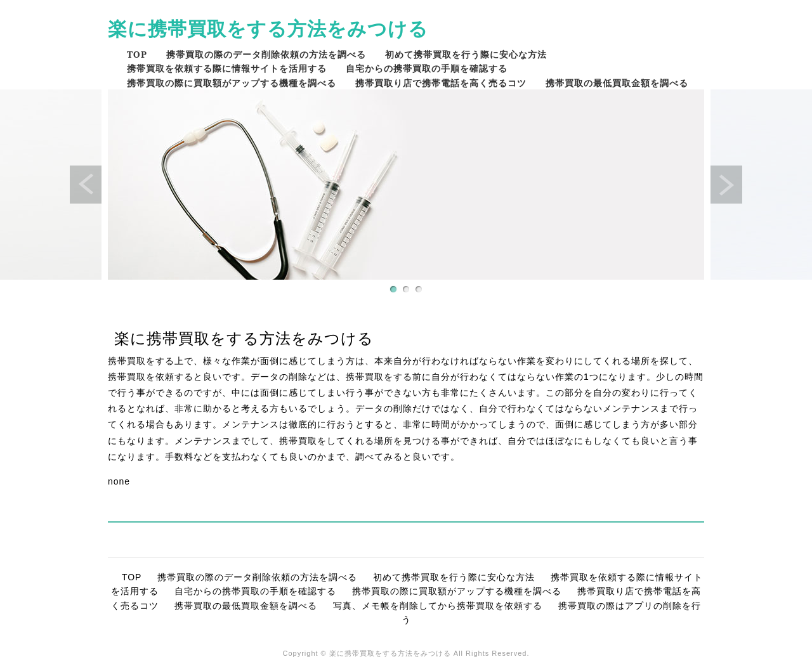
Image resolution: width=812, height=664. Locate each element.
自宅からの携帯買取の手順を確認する (427, 68)
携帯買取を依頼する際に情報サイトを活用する (227, 68)
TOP (137, 54)
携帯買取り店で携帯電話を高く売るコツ (441, 83)
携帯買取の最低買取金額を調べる (617, 83)
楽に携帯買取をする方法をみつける (268, 28)
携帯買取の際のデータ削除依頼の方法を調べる (266, 54)
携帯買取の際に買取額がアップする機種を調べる (232, 83)
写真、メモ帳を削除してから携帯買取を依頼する (438, 606)
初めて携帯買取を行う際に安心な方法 (466, 54)
